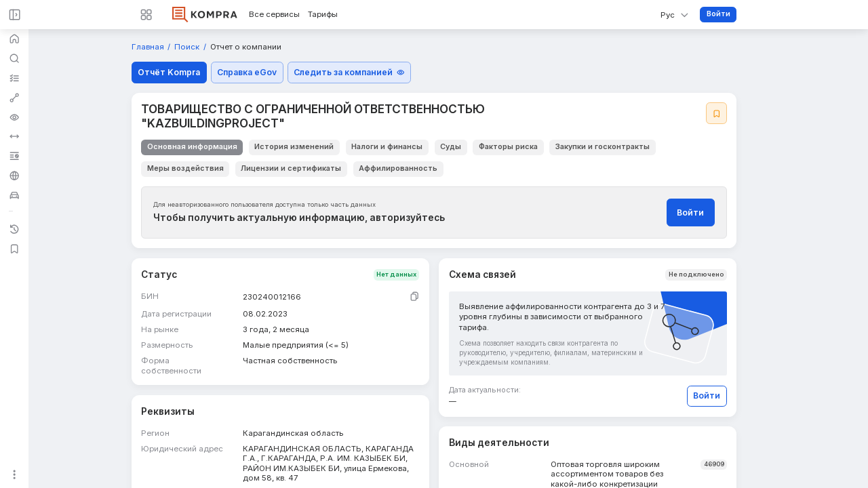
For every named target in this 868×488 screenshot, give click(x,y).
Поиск (188, 47)
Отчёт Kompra (169, 72)
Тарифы (323, 15)
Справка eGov (247, 72)
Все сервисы (274, 15)
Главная (149, 47)
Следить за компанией (349, 72)
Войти (718, 14)
